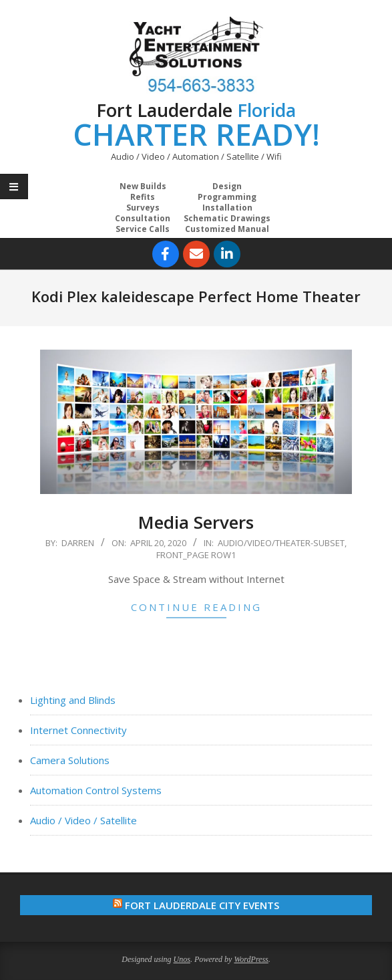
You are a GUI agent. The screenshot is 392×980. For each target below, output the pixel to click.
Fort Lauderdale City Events (202, 905)
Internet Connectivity (78, 730)
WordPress (251, 959)
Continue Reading (196, 607)
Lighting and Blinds (73, 700)
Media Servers (196, 522)
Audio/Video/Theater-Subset (281, 543)
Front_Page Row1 (196, 555)
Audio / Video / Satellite (83, 820)
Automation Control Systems (96, 790)
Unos (182, 959)
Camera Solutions (70, 760)
